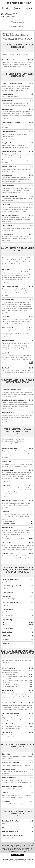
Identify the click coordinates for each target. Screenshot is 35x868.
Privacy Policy (22, 861)
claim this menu (17, 855)
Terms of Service (14, 861)
